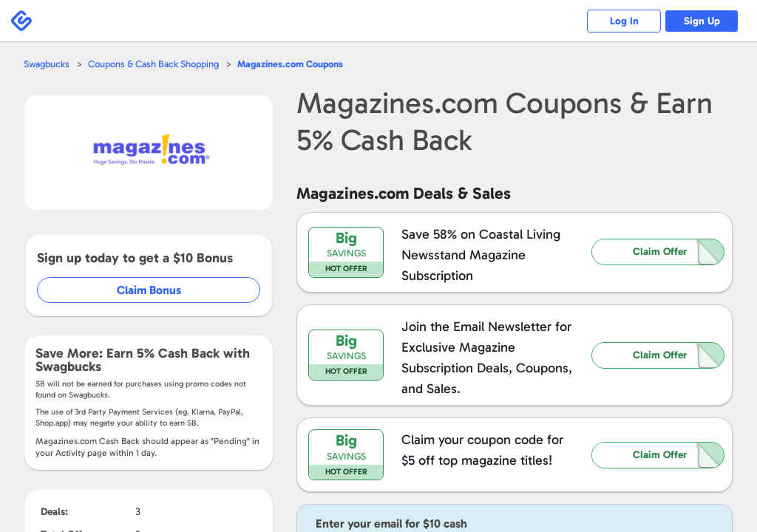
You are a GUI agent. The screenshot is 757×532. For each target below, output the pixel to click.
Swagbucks (47, 64)
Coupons (290, 64)
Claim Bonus (149, 290)
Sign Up (702, 21)
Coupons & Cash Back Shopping (153, 64)
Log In (624, 21)
